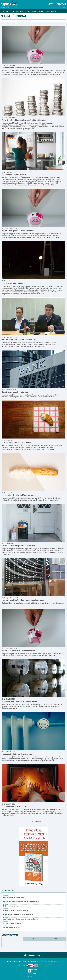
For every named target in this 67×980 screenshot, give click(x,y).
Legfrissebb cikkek (34, 955)
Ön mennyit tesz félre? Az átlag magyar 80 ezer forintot (24, 68)
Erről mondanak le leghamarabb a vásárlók (18, 546)
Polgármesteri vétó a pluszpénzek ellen (16, 910)
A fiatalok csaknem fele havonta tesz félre (18, 651)
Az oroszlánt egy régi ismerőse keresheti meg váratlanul (21, 919)
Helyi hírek (38, 11)
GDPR (24, 962)
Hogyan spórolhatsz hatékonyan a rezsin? (18, 754)
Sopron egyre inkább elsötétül (14, 283)
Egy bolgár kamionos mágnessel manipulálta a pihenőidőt (21, 902)
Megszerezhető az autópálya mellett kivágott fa (18, 915)
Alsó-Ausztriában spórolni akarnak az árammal (20, 701)
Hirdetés (9, 962)
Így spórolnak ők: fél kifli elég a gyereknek (18, 495)
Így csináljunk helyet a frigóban (14, 174)
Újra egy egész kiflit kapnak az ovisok (16, 443)
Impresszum (17, 962)
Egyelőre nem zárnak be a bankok (15, 392)
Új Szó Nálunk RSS (20, 965)
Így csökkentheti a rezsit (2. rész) (15, 806)
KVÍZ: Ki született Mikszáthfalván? (14, 897)
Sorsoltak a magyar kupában (12, 923)
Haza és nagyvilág (21, 11)
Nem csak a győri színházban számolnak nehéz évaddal (23, 600)
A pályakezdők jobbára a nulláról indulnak (18, 231)
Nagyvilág (51, 11)
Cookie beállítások (53, 962)
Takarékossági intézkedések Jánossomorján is (20, 340)
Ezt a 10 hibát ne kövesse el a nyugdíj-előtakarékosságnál (24, 120)
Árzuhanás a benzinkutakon (12, 928)
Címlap (6, 11)
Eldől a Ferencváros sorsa (11, 906)
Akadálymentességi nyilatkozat (37, 962)
